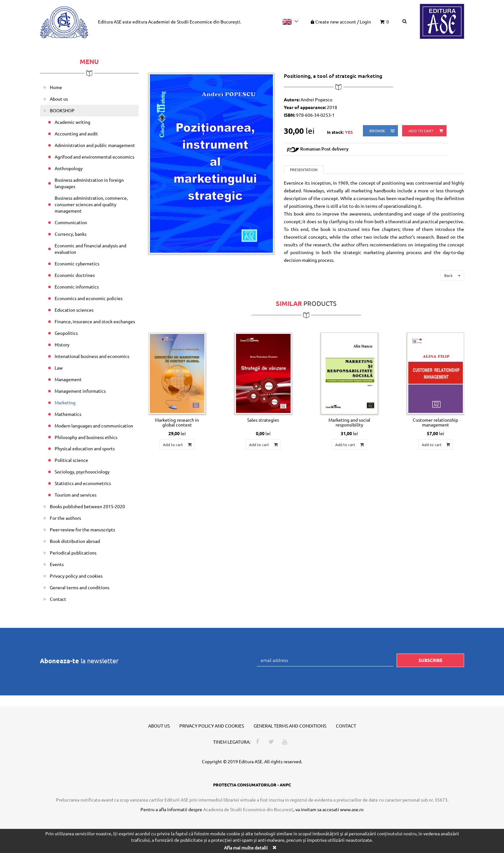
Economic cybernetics (77, 263)
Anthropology (69, 168)
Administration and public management (95, 145)
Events (57, 564)
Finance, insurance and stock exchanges (95, 321)
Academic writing (72, 122)
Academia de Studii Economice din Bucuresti (248, 809)
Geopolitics (66, 333)
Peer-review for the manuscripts (82, 529)
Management (68, 379)
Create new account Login (340, 22)
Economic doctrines (75, 275)
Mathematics (68, 414)
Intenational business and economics (92, 356)
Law (59, 368)
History (62, 344)
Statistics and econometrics (83, 483)
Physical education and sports (85, 448)
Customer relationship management (435, 422)
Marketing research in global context (177, 422)
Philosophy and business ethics (86, 437)
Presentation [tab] (304, 170)
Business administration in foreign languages (89, 183)
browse (382, 131)
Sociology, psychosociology (82, 472)
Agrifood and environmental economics (94, 157)
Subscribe (430, 660)
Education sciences (74, 310)
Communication (71, 222)
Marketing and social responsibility (349, 422)
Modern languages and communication (94, 426)
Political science (71, 460)
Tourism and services (76, 495)
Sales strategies (263, 420)
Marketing (65, 402)
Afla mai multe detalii (246, 848)
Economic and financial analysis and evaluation (90, 249)
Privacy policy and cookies (76, 576)
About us (59, 99)
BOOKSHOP (62, 110)
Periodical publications (73, 553)
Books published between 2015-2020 (87, 506)
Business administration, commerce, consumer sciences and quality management (91, 204)
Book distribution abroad (75, 541)
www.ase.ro (352, 809)
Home (56, 87)
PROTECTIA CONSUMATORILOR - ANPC (252, 785)
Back (453, 275)
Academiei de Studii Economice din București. (195, 22)
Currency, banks (71, 234)
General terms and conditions (80, 587)
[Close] (274, 847)
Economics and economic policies (89, 298)
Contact (58, 599)
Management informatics (80, 391)
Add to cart (426, 131)
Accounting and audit (76, 133)
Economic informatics (77, 287)
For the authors (65, 518)
